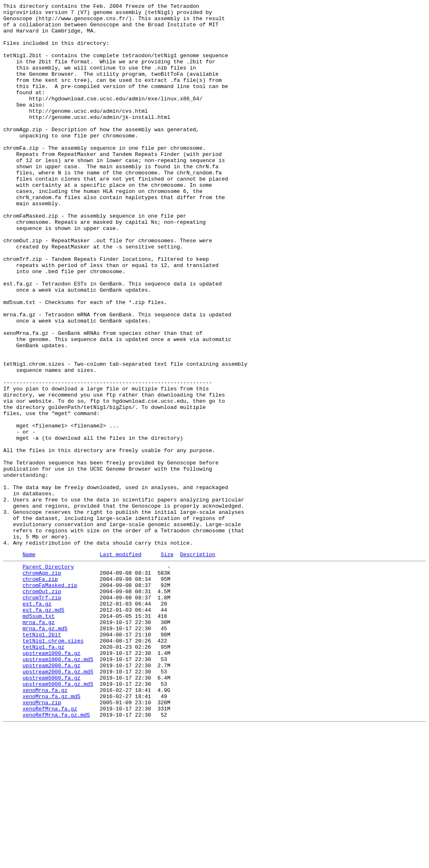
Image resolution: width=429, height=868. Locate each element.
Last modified (120, 664)
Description (198, 664)
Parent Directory (48, 678)
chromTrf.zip (42, 715)
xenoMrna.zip (42, 840)
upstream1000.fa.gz (51, 781)
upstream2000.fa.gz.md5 (58, 803)
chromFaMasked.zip (50, 700)
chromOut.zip (42, 707)
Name (29, 664)
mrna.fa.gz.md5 (45, 752)
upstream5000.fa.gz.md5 (58, 818)
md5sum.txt (39, 737)
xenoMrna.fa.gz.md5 (51, 833)
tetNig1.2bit (42, 759)
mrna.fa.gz (39, 744)
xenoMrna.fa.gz (45, 826)
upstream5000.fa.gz (51, 811)
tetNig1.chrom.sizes (53, 766)
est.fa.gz (37, 722)
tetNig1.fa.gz (43, 774)
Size (167, 664)
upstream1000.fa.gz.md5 (58, 789)
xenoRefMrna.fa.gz (50, 848)
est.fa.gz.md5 (43, 729)
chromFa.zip (40, 692)
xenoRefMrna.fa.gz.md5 (56, 855)
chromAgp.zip (42, 685)
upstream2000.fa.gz (51, 796)
